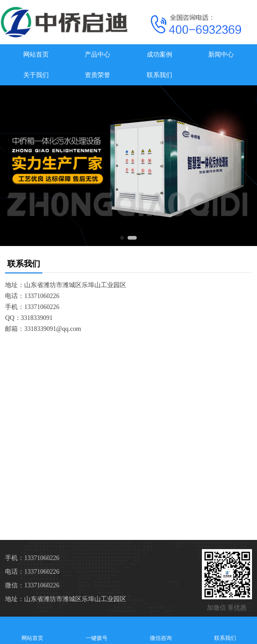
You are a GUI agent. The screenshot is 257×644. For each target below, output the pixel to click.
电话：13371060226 (32, 572)
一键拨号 (96, 630)
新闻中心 (221, 55)
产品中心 (98, 55)
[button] (122, 238)
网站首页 (36, 55)
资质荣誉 (98, 75)
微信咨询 (161, 630)
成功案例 (159, 55)
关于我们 (36, 75)
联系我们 (159, 75)
